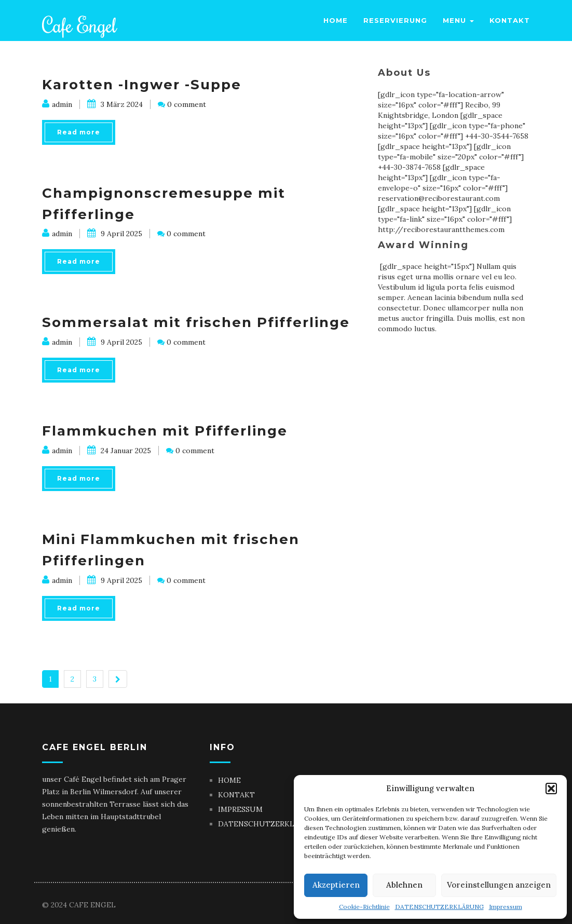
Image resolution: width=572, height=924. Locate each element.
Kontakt (510, 20)
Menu (458, 20)
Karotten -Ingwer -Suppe (142, 85)
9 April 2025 (115, 234)
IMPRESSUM (240, 809)
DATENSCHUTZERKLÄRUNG (439, 907)
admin (57, 104)
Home (336, 20)
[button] (551, 789)
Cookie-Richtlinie (364, 907)
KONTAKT (236, 795)
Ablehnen (404, 885)
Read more (79, 132)
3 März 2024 (115, 104)
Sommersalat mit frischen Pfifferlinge (196, 322)
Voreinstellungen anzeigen (499, 885)
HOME (229, 780)
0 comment (187, 104)
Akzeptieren (336, 885)
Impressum (506, 907)
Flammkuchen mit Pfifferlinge (165, 431)
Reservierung (395, 20)
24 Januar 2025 (119, 451)
